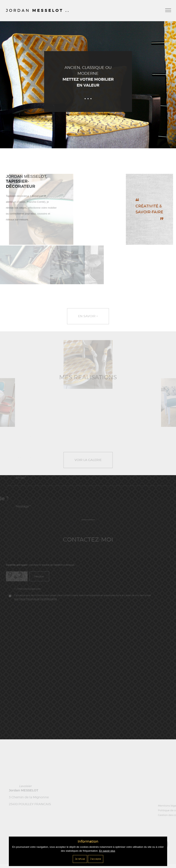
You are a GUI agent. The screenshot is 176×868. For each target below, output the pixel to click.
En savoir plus (107, 851)
